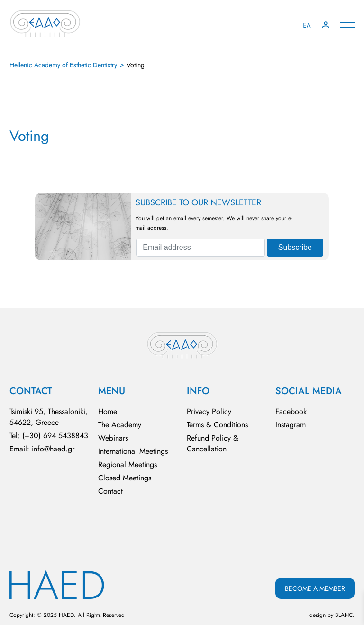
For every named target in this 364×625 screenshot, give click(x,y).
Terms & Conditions (217, 425)
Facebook (291, 411)
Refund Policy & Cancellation (213, 443)
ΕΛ (307, 25)
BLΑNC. (345, 615)
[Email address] (200, 248)
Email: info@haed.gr (42, 449)
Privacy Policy (209, 411)
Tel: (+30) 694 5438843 (49, 436)
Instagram (291, 425)
